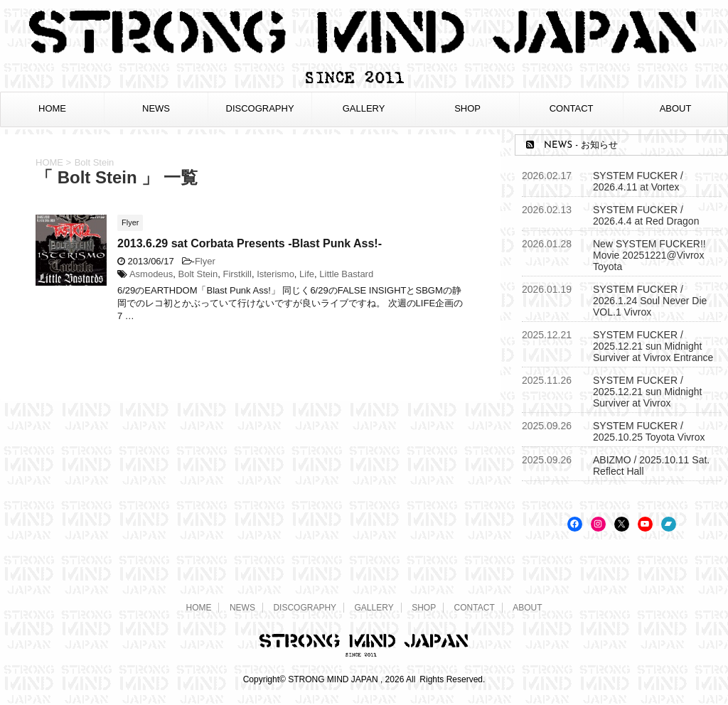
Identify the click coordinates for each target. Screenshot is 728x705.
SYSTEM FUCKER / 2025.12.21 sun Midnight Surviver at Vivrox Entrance (653, 346)
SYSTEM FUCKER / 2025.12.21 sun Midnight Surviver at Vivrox (647, 392)
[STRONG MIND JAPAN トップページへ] (364, 81)
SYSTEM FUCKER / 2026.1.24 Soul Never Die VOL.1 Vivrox (650, 301)
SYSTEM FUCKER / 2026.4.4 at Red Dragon (646, 215)
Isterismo (275, 274)
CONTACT (572, 108)
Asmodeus (151, 274)
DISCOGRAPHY (260, 108)
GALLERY (364, 108)
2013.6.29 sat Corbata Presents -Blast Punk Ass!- (250, 243)
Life (307, 274)
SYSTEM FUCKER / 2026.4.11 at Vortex (638, 181)
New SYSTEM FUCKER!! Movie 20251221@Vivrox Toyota (649, 255)
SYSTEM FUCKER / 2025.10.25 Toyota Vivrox (649, 431)
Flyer (205, 261)
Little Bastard (346, 274)
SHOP (467, 108)
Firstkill (237, 274)
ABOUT (676, 108)
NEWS (156, 108)
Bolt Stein (198, 274)
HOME (52, 108)
